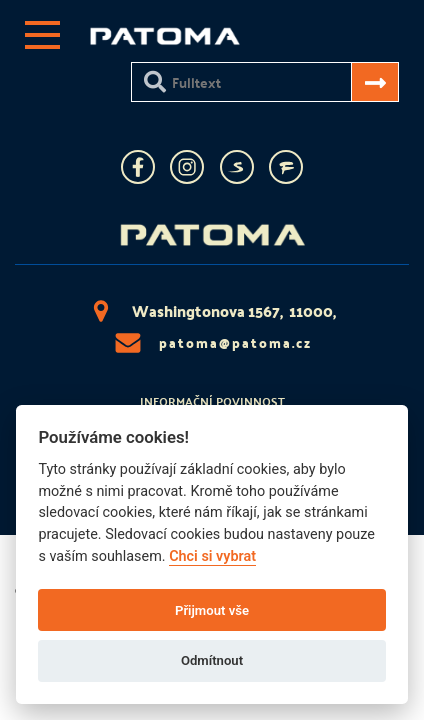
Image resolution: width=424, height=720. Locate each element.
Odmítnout (212, 660)
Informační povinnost (212, 401)
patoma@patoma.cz (212, 343)
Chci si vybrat (212, 556)
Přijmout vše (212, 610)
